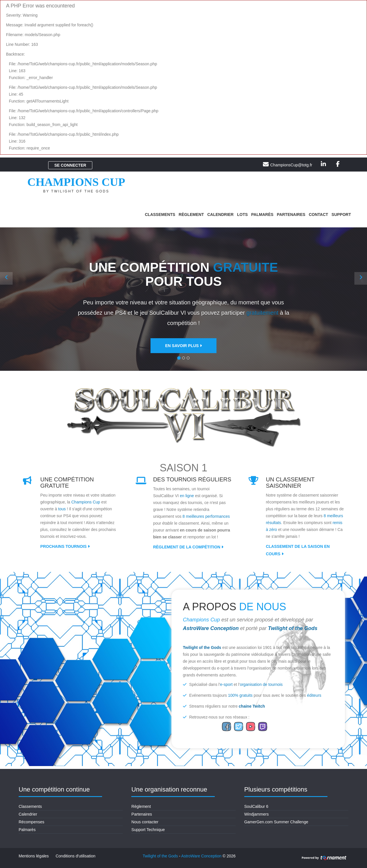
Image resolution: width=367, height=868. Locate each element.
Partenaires (291, 214)
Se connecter (70, 165)
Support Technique (148, 830)
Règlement (191, 214)
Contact (318, 214)
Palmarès (262, 214)
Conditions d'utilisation (76, 856)
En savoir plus (183, 346)
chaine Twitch (252, 706)
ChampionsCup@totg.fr (291, 165)
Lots (242, 214)
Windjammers (257, 814)
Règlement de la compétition (188, 547)
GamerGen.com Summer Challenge (276, 822)
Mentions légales (34, 856)
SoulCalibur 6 (256, 806)
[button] (6, 278)
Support (341, 214)
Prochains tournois (65, 546)
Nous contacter (145, 822)
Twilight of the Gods (293, 628)
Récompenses (32, 822)
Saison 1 (183, 468)
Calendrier (220, 214)
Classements (160, 214)
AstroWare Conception (211, 628)
